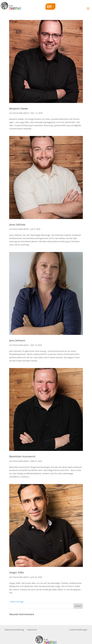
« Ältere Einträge (16, 602)
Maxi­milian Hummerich (22, 456)
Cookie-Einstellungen (78, 630)
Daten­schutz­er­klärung (14, 630)
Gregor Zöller (17, 572)
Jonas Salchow (17, 225)
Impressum (32, 630)
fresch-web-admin (21, 113)
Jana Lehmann (17, 340)
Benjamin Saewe (18, 108)
